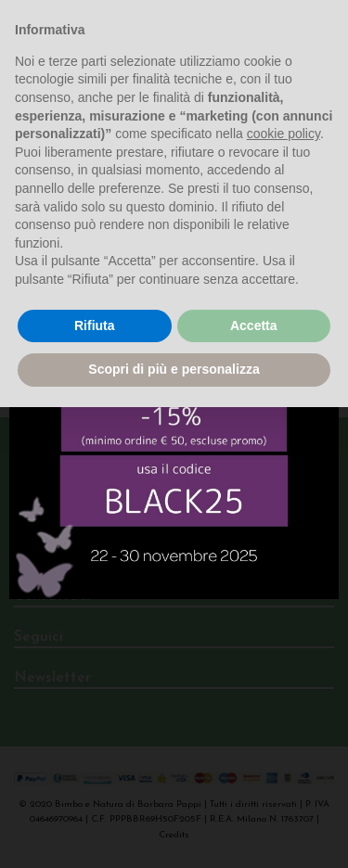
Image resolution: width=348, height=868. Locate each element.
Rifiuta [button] (95, 325)
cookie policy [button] (284, 134)
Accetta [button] (254, 325)
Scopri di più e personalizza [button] (174, 369)
